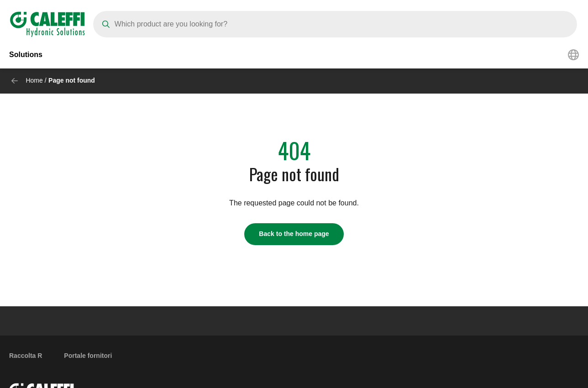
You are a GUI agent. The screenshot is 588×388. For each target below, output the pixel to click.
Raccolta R (26, 356)
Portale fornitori (88, 356)
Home (34, 80)
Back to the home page (294, 234)
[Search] (335, 24)
